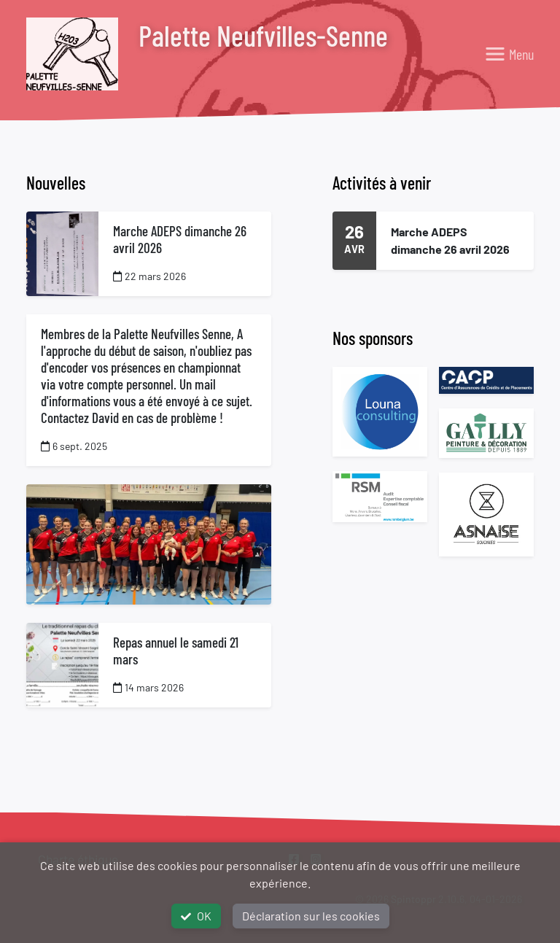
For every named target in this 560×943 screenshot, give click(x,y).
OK (196, 916)
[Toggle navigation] (509, 54)
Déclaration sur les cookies (311, 916)
